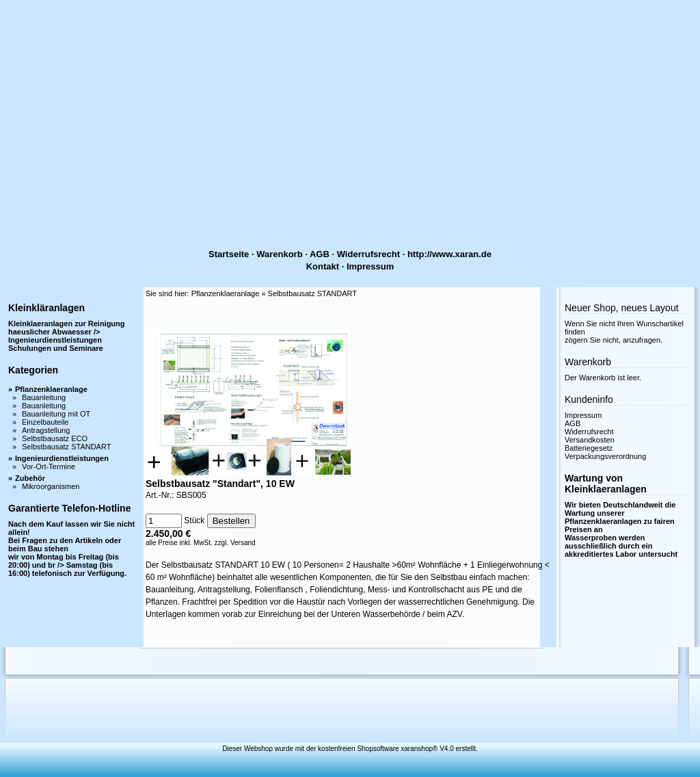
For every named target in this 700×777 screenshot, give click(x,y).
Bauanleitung (44, 397)
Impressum (370, 266)
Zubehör (30, 478)
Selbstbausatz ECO (55, 438)
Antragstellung (46, 430)
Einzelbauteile (45, 422)
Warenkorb (279, 254)
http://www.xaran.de (449, 254)
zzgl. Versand (235, 543)
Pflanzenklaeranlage (51, 389)
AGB (320, 254)
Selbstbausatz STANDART (66, 447)
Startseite (229, 254)
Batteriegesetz (589, 448)
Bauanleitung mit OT (56, 414)
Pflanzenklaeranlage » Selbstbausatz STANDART (274, 293)
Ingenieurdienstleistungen (62, 458)
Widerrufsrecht (368, 254)
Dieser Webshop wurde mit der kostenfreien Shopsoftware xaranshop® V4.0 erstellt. (350, 749)
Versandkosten (590, 440)
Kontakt (323, 266)
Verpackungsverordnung (605, 456)
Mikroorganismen (51, 486)
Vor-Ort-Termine (49, 466)
